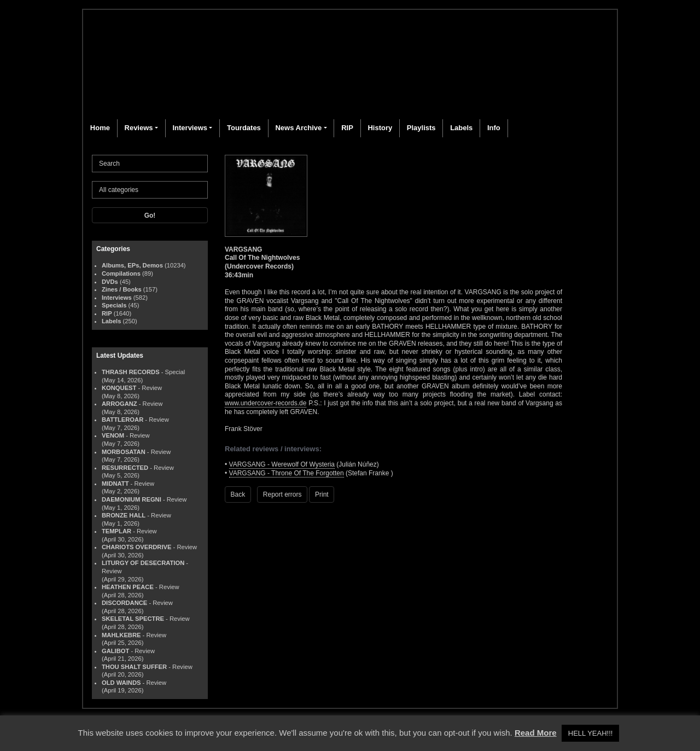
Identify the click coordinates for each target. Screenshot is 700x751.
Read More (536, 733)
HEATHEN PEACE (128, 587)
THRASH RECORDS (131, 372)
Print (322, 494)
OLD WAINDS (121, 683)
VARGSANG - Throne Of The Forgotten (287, 473)
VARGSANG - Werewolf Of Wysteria (282, 464)
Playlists (421, 128)
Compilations (121, 273)
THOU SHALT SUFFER (134, 667)
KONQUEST (119, 388)
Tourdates (244, 128)
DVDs (110, 282)
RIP (347, 128)
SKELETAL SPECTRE (133, 619)
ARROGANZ (119, 404)
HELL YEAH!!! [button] (591, 733)
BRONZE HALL (124, 515)
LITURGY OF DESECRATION (143, 563)
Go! (150, 216)
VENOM (113, 435)
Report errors (282, 494)
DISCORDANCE (124, 603)
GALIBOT (115, 651)
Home (100, 128)
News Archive (298, 128)
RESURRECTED (125, 468)
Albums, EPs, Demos (132, 265)
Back (238, 494)
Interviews (190, 128)
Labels (461, 128)
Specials (114, 305)
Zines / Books (122, 289)
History (380, 128)
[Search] (150, 164)
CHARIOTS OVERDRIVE (136, 547)
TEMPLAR (116, 531)
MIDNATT (115, 484)
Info (494, 128)
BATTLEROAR (122, 420)
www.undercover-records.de (266, 403)
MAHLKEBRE (121, 635)
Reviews (139, 128)
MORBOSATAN (124, 452)
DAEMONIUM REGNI (132, 499)
